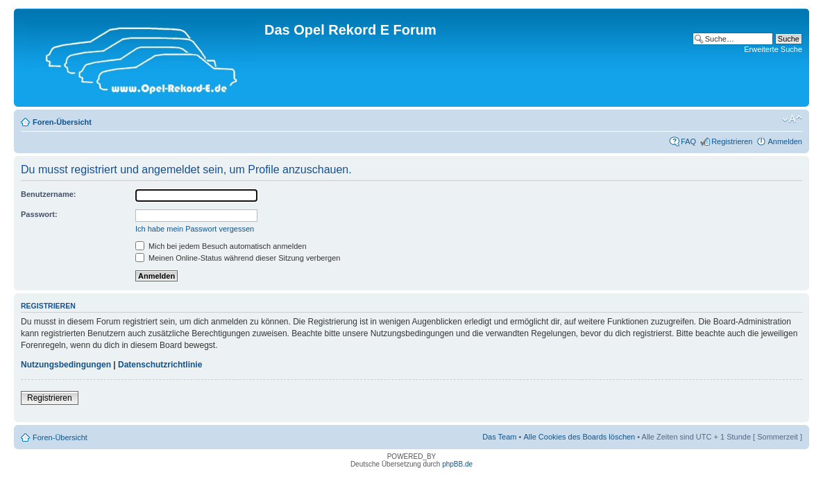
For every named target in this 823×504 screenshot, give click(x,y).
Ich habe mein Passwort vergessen (195, 229)
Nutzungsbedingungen (66, 365)
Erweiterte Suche (773, 49)
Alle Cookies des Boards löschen (579, 437)
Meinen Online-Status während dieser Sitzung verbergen (238, 258)
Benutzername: (48, 194)
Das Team (499, 437)
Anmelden (785, 141)
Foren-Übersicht (62, 122)
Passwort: (39, 214)
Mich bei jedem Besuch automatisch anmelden (221, 246)
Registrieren (732, 141)
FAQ (688, 141)
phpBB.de (457, 464)
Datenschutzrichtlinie (160, 365)
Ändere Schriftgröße (792, 119)
